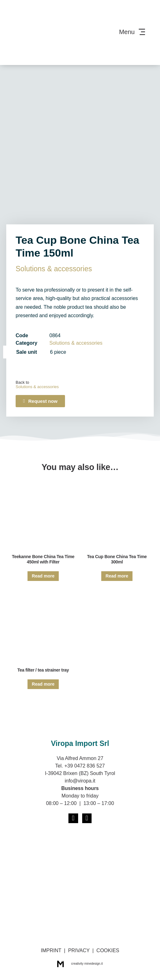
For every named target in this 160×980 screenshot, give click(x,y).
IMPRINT (51, 950)
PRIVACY (79, 950)
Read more (43, 576)
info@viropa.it (80, 781)
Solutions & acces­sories (54, 269)
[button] (40, 401)
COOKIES (108, 950)
